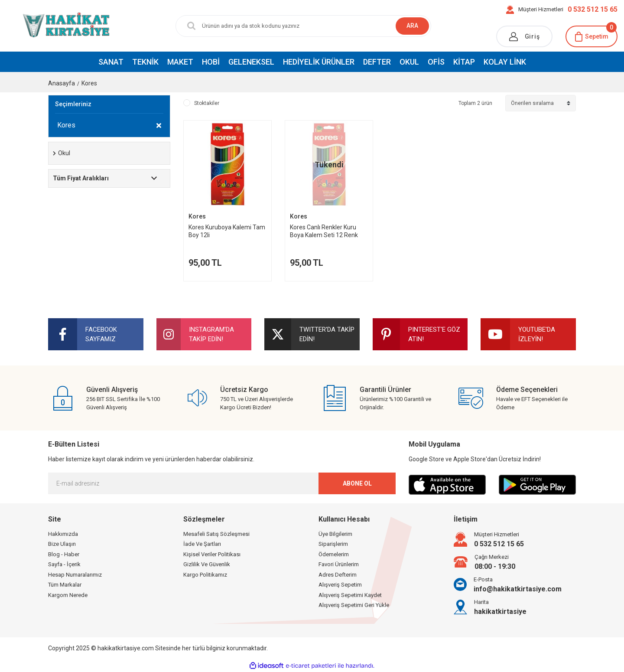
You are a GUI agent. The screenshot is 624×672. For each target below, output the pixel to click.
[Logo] (52, 26)
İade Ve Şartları (202, 544)
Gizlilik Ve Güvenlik (207, 564)
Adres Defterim (338, 575)
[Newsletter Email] (222, 483)
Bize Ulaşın (62, 544)
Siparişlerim (333, 544)
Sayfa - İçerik (64, 564)
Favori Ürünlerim (339, 564)
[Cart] (591, 36)
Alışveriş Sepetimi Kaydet (350, 595)
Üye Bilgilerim (335, 534)
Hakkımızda (63, 534)
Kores (89, 83)
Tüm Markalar (65, 585)
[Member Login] (524, 36)
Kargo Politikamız (205, 575)
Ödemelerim (334, 554)
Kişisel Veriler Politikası (212, 554)
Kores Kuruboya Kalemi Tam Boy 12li (227, 231)
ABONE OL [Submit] (357, 483)
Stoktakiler (207, 103)
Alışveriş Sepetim (340, 585)
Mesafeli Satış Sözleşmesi (216, 534)
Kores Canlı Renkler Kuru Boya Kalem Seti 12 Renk (324, 231)
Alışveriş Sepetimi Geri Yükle (354, 605)
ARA (412, 26)
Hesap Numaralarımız (75, 575)
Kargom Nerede (68, 595)
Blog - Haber (64, 554)
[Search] (297, 26)
